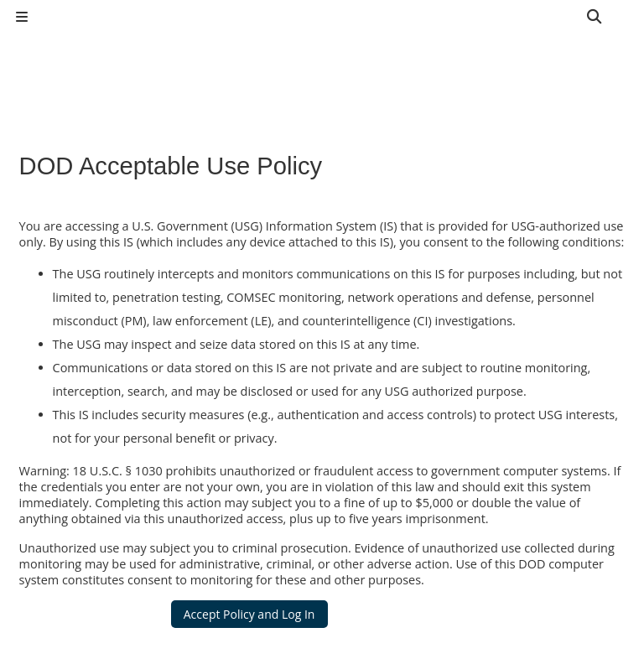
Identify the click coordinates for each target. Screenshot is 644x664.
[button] (595, 17)
